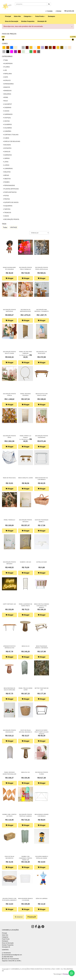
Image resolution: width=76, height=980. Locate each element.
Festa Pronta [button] (40, 16)
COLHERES (8, 128)
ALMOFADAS (8, 63)
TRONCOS (7, 213)
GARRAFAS (7, 155)
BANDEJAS (7, 91)
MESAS (6, 175)
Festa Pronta (6, 939)
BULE (5, 101)
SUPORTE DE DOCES (11, 202)
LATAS (6, 162)
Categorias (5, 937)
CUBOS (6, 138)
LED (5, 70)
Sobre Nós (17, 16)
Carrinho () (69, 11)
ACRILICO (7, 80)
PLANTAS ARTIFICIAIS (11, 189)
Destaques (52, 16)
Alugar (9, 278)
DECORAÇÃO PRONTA (11, 219)
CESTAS (6, 121)
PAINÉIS (6, 182)
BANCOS (7, 87)
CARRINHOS (8, 114)
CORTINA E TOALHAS (11, 135)
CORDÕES (7, 131)
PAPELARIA (8, 74)
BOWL (6, 97)
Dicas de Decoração (12, 21)
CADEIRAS (7, 108)
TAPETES (7, 209)
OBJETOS (7, 179)
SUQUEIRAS (8, 206)
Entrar (59, 11)
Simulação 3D (42, 21)
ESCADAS (7, 145)
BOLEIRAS (7, 94)
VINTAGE (14, 227)
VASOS (6, 216)
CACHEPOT (8, 104)
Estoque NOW (68, 974)
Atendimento (6, 953)
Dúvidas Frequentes (28, 21)
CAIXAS (6, 111)
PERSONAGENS (9, 185)
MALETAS (7, 172)
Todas (6, 60)
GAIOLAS (7, 152)
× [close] (72, 27)
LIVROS (6, 165)
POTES (6, 196)
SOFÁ (6, 77)
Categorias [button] (28, 16)
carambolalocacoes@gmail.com (13, 955)
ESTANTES (7, 148)
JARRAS (6, 158)
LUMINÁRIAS (8, 168)
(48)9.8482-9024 (8, 957)
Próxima (32, 917)
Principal (8, 16)
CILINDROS (7, 124)
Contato (49, 11)
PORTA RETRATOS (10, 192)
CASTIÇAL (7, 118)
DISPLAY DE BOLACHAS (12, 141)
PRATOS (6, 199)
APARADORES (8, 84)
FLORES (6, 67)
